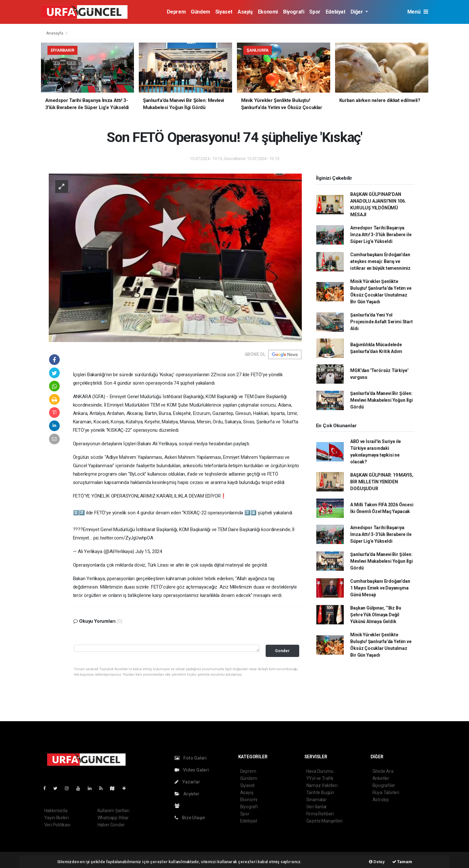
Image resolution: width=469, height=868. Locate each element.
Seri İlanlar (317, 807)
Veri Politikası (57, 825)
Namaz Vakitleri (322, 785)
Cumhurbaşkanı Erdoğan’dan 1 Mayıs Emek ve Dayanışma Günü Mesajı (380, 588)
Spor (315, 12)
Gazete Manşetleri (325, 821)
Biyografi (294, 12)
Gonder (282, 651)
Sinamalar (316, 800)
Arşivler (187, 794)
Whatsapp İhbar (113, 818)
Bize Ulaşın (190, 818)
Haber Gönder (111, 825)
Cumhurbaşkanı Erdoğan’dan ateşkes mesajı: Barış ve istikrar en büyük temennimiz (380, 261)
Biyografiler (384, 785)
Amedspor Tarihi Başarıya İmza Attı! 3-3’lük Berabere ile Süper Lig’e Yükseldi (381, 235)
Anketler (381, 778)
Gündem (200, 12)
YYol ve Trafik (320, 778)
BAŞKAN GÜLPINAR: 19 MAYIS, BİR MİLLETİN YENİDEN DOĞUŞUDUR (382, 482)
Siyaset (224, 12)
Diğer (357, 12)
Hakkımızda (56, 811)
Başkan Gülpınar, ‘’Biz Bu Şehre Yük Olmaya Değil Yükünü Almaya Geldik (376, 615)
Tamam (402, 862)
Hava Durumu (320, 771)
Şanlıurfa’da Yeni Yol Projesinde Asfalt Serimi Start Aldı (381, 322)
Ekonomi (268, 12)
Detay (377, 862)
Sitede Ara (383, 771)
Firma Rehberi (320, 814)
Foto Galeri (191, 758)
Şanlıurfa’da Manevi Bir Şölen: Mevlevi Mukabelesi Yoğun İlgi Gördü (381, 400)
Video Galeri (192, 770)
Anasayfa (55, 33)
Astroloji (381, 800)
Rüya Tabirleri (386, 792)
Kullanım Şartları (113, 811)
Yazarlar (187, 782)
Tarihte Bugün (320, 792)
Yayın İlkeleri (56, 818)
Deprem (176, 12)
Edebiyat (336, 12)
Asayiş (245, 12)
